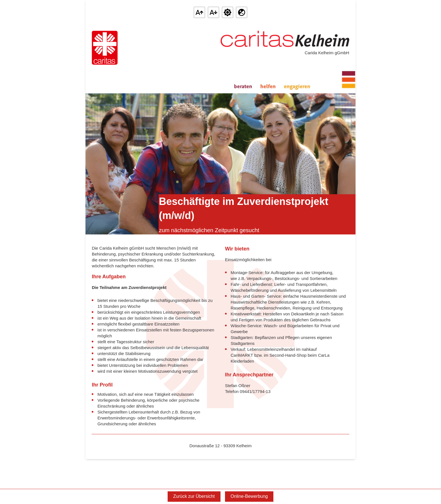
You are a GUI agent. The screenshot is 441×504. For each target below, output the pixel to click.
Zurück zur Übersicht (194, 496)
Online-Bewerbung (249, 496)
